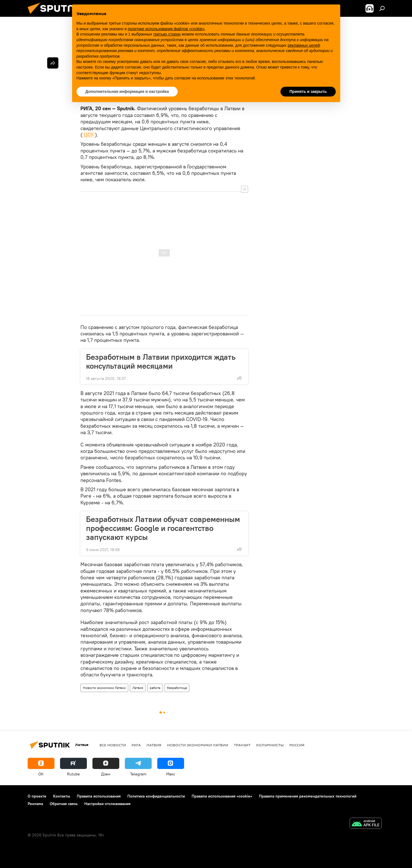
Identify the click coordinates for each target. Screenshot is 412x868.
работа (155, 688)
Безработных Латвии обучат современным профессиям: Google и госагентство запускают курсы (163, 528)
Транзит (242, 745)
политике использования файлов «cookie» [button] (166, 29)
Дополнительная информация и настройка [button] (127, 91)
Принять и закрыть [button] (308, 91)
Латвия (138, 688)
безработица (177, 688)
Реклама (35, 804)
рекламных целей (304, 45)
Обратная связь (64, 804)
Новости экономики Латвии (104, 688)
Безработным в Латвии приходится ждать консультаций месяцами (161, 361)
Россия (297, 745)
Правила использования (99, 796)
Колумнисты (270, 745)
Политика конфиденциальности (156, 796)
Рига (136, 745)
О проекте (37, 796)
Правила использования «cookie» (222, 796)
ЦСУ (89, 135)
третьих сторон (167, 34)
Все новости (113, 745)
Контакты (62, 796)
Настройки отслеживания (107, 804)
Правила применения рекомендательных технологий (308, 796)
